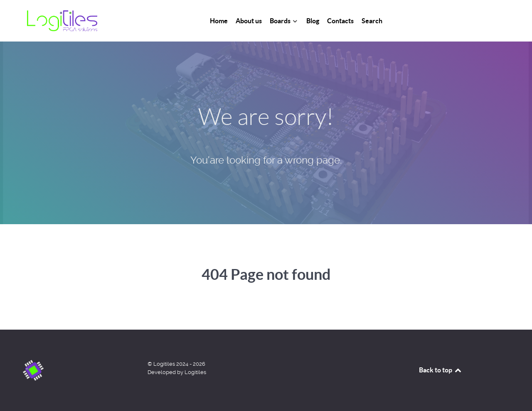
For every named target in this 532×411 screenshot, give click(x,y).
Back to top (441, 370)
